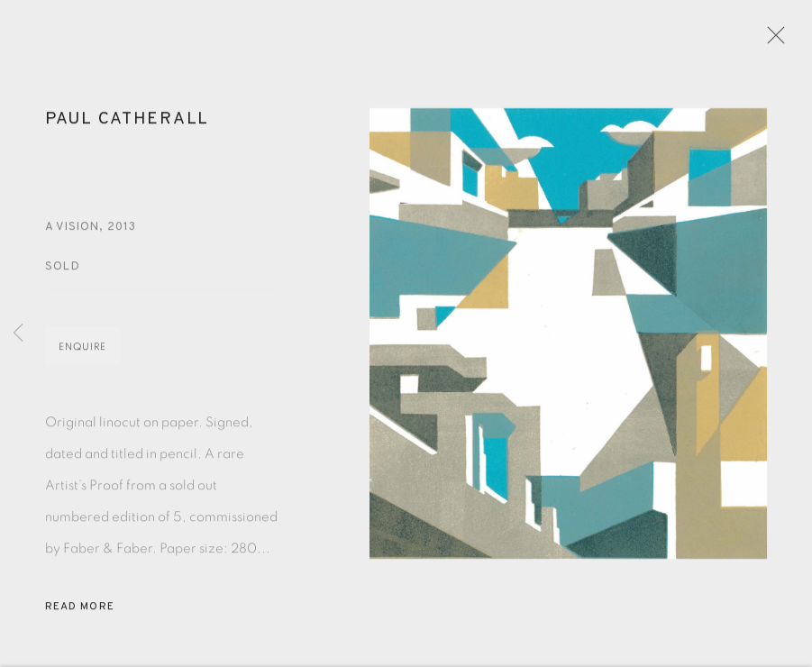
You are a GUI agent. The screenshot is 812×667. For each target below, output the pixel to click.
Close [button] (773, 41)
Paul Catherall (127, 124)
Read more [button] (80, 612)
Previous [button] (18, 333)
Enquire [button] (82, 352)
